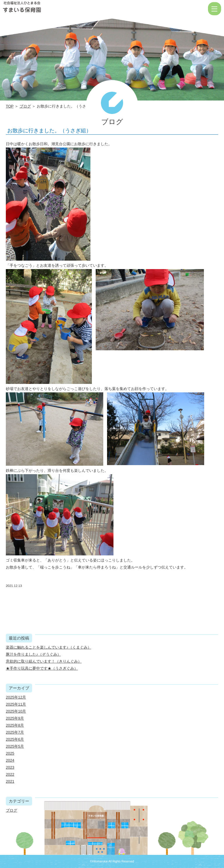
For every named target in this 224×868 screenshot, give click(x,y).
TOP (10, 106)
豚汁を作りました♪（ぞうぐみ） (33, 654)
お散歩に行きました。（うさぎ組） (49, 131)
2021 (10, 781)
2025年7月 (15, 732)
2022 (10, 774)
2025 (10, 753)
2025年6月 (15, 739)
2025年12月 (16, 697)
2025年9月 (15, 718)
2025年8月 (15, 725)
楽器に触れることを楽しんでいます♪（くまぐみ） (49, 647)
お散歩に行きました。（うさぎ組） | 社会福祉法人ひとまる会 (41, 9)
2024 (10, 760)
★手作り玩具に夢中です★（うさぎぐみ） (42, 668)
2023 (10, 767)
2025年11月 (16, 704)
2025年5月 (15, 746)
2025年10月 (16, 711)
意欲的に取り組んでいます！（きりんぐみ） (44, 661)
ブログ (25, 106)
